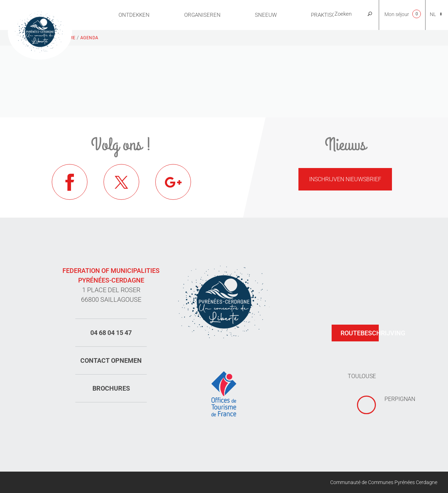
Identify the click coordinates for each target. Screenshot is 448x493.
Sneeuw (266, 15)
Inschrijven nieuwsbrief (345, 179)
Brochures (111, 388)
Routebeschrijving (360, 333)
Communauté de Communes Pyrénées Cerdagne (384, 482)
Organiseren (202, 15)
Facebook (70, 182)
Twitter (121, 182)
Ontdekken (134, 15)
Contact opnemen (111, 360)
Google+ (173, 182)
